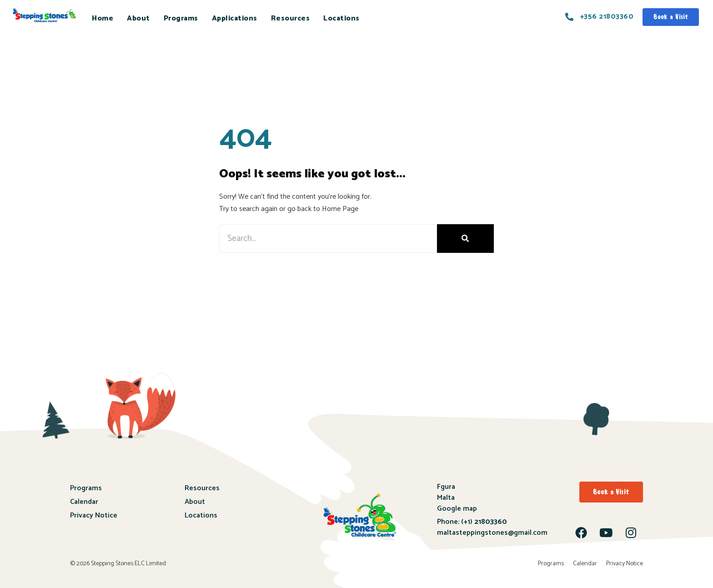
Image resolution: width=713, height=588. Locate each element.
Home (103, 18)
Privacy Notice (94, 515)
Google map (457, 509)
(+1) (483, 522)
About (138, 18)
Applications (235, 18)
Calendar (84, 502)
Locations (341, 18)
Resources (291, 18)
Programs (181, 18)
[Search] (465, 239)
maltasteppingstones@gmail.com (492, 533)
